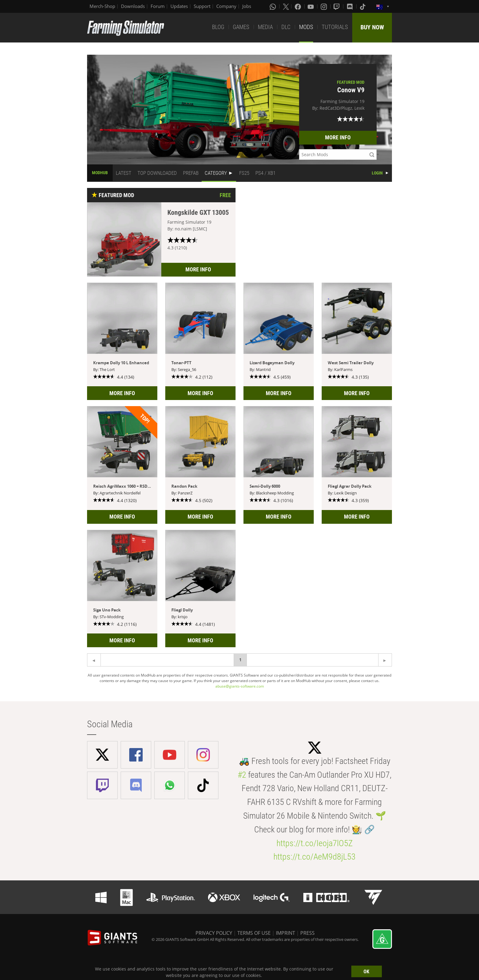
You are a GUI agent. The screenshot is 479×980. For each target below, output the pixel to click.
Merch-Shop (102, 6)
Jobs (247, 6)
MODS (306, 27)
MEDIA (265, 27)
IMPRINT (285, 933)
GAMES (241, 27)
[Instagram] (324, 6)
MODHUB (100, 173)
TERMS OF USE (254, 933)
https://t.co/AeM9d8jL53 (314, 857)
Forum (158, 6)
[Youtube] (311, 6)
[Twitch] (337, 6)
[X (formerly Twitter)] (286, 6)
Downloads (133, 6)
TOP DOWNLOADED (157, 173)
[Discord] (350, 6)
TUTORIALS (335, 27)
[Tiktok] (363, 6)
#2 (242, 775)
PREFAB (191, 173)
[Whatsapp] (273, 6)
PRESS (307, 933)
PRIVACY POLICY (214, 933)
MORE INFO (338, 137)
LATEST (124, 173)
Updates (179, 6)
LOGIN (377, 173)
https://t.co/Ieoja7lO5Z (315, 843)
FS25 (244, 173)
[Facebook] (298, 6)
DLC (286, 27)
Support (202, 6)
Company (226, 6)
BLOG (218, 27)
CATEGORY (216, 173)
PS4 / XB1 (265, 173)
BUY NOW (372, 27)
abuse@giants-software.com (240, 686)
